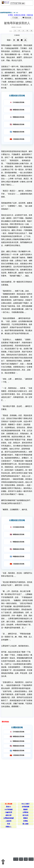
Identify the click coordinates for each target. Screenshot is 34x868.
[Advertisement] (17, 779)
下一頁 (31, 859)
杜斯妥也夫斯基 (20, 15)
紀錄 (16, 18)
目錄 (26, 859)
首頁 (21, 859)
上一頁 (16, 859)
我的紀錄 (28, 18)
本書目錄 (30, 15)
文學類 (10, 15)
